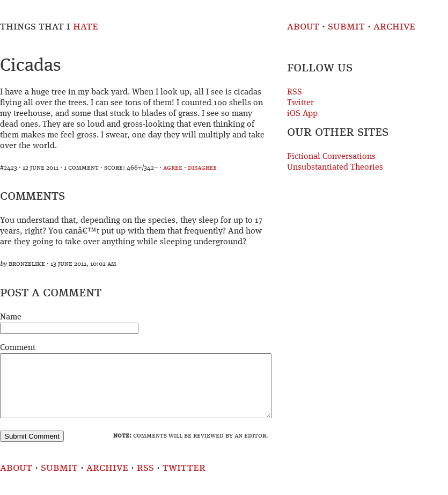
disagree (202, 168)
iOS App (302, 114)
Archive (394, 27)
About (303, 27)
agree (173, 168)
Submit (346, 27)
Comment (18, 348)
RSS (295, 92)
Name (11, 317)
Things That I (49, 27)
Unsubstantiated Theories (335, 168)
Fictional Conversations (331, 157)
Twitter (300, 103)
